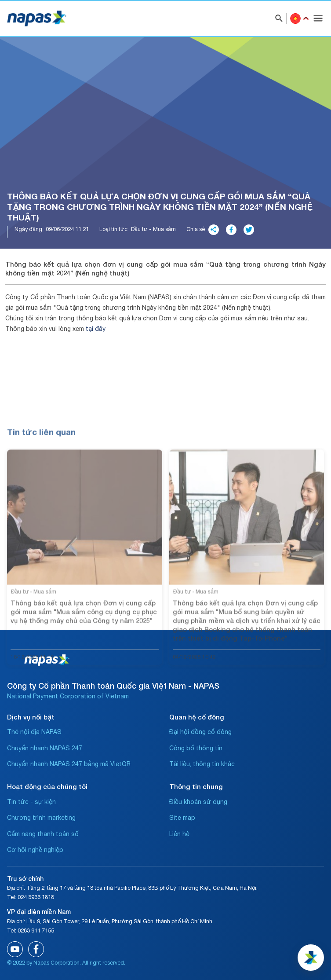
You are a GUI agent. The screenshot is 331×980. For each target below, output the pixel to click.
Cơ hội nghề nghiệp (35, 850)
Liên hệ (179, 834)
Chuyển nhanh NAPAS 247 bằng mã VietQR (69, 764)
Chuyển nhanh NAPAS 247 (45, 748)
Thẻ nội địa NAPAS (34, 732)
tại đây (96, 329)
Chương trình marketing (41, 818)
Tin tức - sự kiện (31, 802)
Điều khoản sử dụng (198, 802)
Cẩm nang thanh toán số (43, 834)
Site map (182, 818)
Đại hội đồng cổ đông (200, 732)
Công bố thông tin (196, 748)
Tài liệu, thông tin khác (202, 764)
